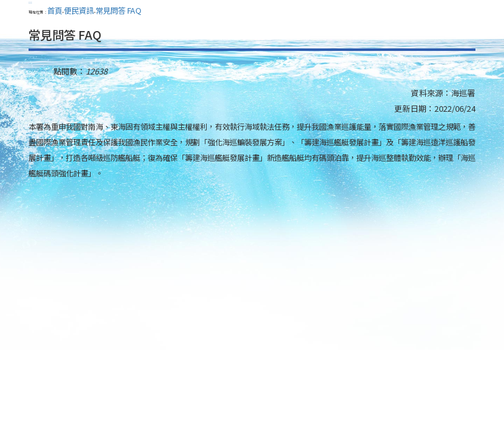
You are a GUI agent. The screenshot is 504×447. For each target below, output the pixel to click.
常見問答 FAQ (119, 11)
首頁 (55, 11)
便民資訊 (79, 11)
